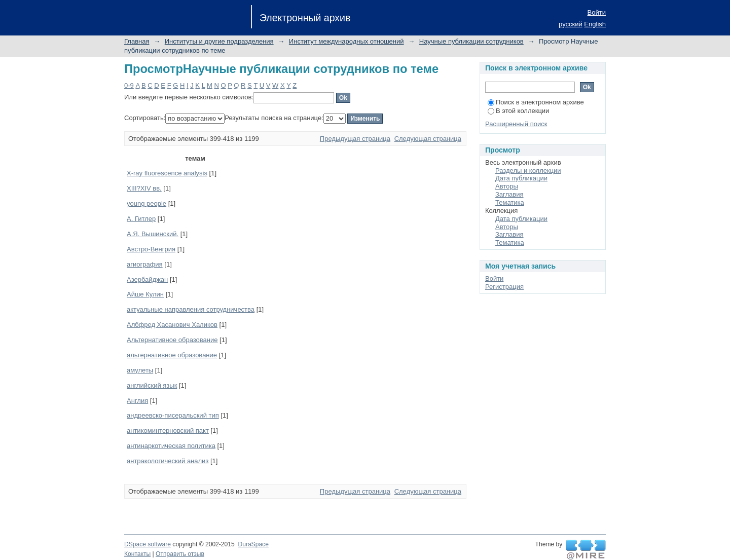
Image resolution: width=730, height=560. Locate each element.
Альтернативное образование (172, 340)
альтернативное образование (172, 355)
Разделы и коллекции (528, 171)
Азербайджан (147, 279)
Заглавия (509, 194)
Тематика (510, 202)
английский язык (152, 385)
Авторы (507, 186)
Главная (137, 41)
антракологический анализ (168, 461)
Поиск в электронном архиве (536, 102)
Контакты (137, 554)
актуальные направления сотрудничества (191, 309)
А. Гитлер (141, 219)
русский (571, 24)
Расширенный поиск (516, 124)
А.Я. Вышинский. (153, 234)
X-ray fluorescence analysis (167, 173)
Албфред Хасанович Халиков (172, 325)
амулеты (140, 370)
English (595, 24)
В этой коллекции (518, 111)
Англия (137, 401)
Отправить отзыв (180, 554)
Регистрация (504, 287)
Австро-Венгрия (151, 249)
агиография (145, 264)
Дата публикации (521, 178)
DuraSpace (253, 544)
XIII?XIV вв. (144, 188)
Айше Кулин (145, 294)
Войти (597, 12)
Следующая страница (428, 139)
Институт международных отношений (346, 41)
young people (147, 203)
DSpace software (148, 544)
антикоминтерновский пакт (168, 431)
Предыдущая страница (355, 139)
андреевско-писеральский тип (173, 415)
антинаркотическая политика (171, 446)
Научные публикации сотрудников (471, 41)
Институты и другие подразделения (219, 41)
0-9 (129, 85)
